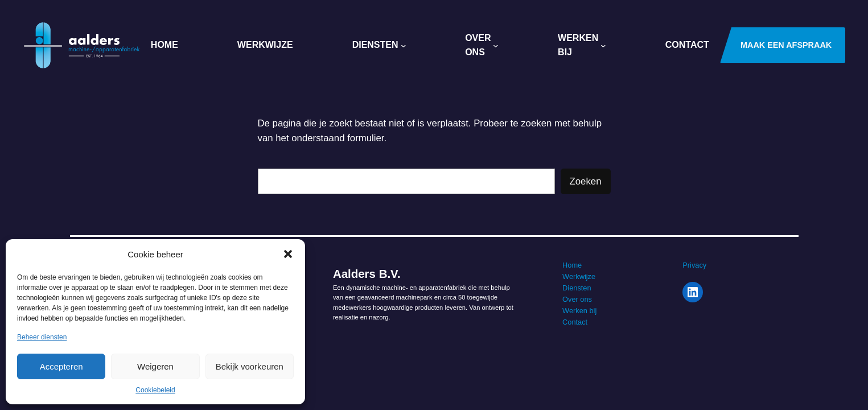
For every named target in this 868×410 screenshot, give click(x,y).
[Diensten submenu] (404, 46)
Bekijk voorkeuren (250, 366)
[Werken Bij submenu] (603, 46)
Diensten (577, 288)
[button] (288, 254)
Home (572, 265)
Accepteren (61, 366)
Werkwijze (579, 276)
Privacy (694, 265)
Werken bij (579, 311)
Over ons (577, 299)
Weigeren (155, 366)
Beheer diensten (42, 337)
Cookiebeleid (155, 390)
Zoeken (586, 181)
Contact (575, 322)
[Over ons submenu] (496, 46)
